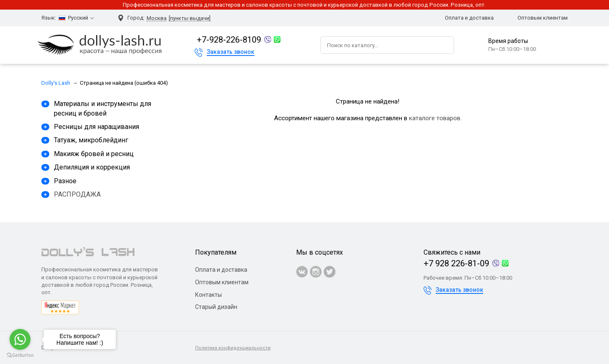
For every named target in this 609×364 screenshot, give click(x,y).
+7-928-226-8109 (229, 40)
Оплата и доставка (469, 18)
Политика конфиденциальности (233, 348)
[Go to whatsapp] (20, 339)
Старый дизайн (216, 307)
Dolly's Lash (56, 83)
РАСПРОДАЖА (77, 194)
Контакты (208, 295)
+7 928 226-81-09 (456, 263)
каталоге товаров (435, 118)
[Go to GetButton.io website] (20, 355)
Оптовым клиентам (543, 18)
